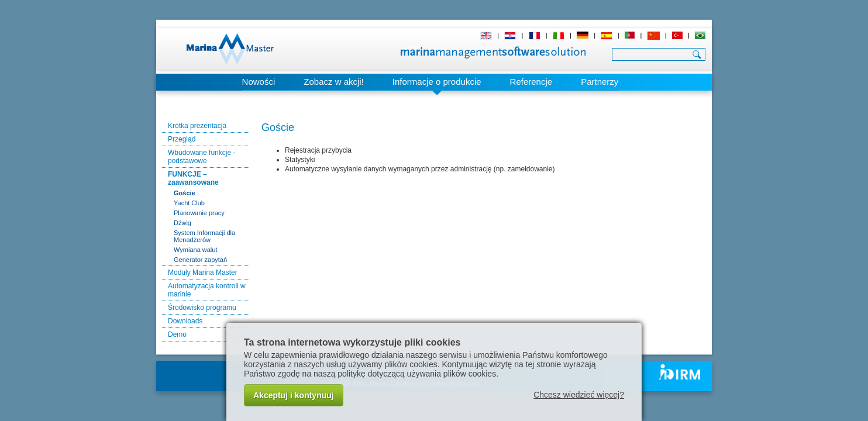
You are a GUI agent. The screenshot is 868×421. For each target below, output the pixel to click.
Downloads (185, 321)
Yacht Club (189, 203)
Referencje (531, 82)
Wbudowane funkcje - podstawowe (201, 157)
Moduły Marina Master (203, 272)
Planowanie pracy (199, 213)
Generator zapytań (200, 260)
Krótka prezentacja (197, 126)
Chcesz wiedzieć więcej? (579, 395)
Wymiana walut (195, 250)
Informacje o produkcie (437, 82)
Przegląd (182, 139)
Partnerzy (600, 82)
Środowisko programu (202, 308)
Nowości (259, 82)
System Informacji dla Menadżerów (204, 236)
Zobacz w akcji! (334, 82)
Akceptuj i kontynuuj (294, 395)
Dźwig (182, 223)
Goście (185, 193)
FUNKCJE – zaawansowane (193, 178)
